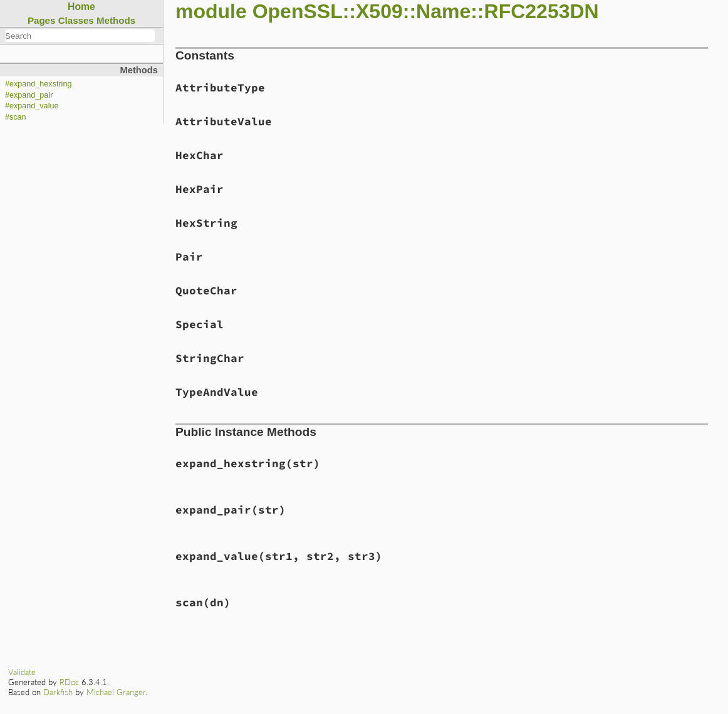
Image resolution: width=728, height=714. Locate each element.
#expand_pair (29, 95)
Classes (76, 20)
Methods (116, 20)
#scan (16, 117)
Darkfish (58, 692)
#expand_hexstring (38, 84)
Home (81, 7)
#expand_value (32, 106)
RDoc (69, 682)
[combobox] (80, 36)
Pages (42, 20)
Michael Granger (116, 692)
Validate (22, 672)
